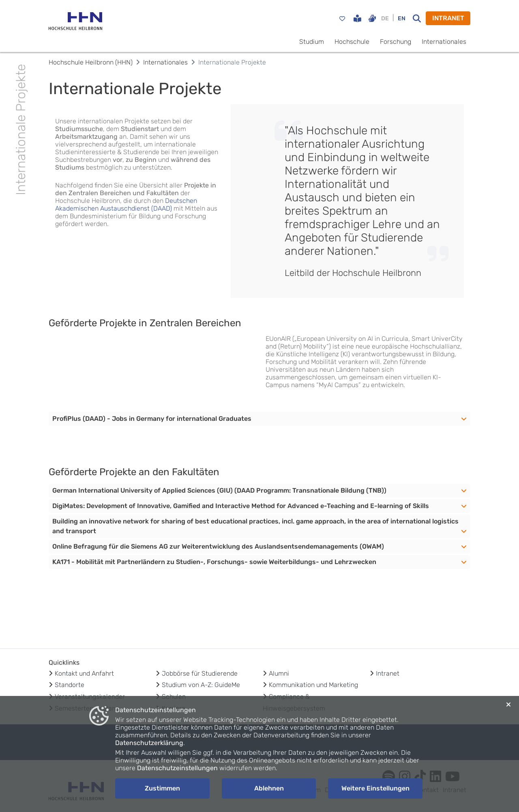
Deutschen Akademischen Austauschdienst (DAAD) (126, 205)
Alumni (279, 673)
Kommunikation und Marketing (313, 685)
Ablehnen (269, 788)
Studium (312, 42)
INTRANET (448, 18)
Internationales (444, 42)
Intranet (388, 673)
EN (402, 18)
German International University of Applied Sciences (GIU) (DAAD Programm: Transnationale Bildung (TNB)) (219, 490)
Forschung (396, 42)
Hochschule (352, 42)
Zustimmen (162, 788)
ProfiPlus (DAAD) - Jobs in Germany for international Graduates (152, 419)
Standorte (70, 685)
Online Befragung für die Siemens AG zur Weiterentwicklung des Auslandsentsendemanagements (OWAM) (218, 546)
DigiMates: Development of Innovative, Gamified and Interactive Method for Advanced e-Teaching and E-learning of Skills (241, 506)
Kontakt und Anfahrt (84, 673)
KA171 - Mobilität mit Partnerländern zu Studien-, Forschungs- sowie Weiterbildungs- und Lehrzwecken (214, 562)
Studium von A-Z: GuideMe (201, 685)
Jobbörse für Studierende (200, 673)
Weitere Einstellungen (375, 788)
